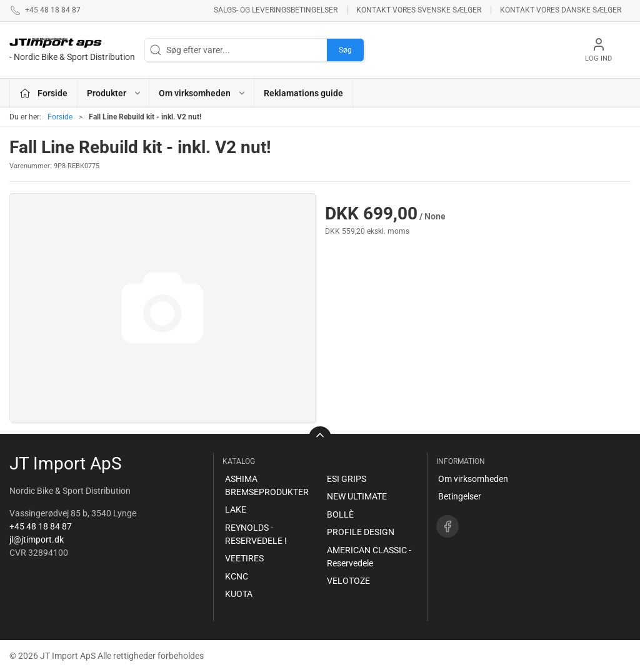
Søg (345, 50)
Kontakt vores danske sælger (561, 10)
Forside (60, 117)
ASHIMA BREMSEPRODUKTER (267, 485)
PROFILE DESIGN (361, 532)
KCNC (237, 576)
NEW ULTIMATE (357, 496)
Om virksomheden (473, 479)
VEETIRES (244, 558)
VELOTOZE (348, 581)
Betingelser (460, 496)
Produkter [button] (114, 93)
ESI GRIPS (347, 479)
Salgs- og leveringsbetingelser (276, 10)
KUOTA (239, 594)
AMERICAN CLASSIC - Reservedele (369, 557)
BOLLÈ (340, 514)
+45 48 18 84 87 (41, 526)
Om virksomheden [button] (202, 93)
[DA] (72, 50)
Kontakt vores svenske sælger (419, 10)
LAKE (236, 509)
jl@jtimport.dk (37, 539)
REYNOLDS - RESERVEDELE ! (256, 534)
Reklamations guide (303, 93)
